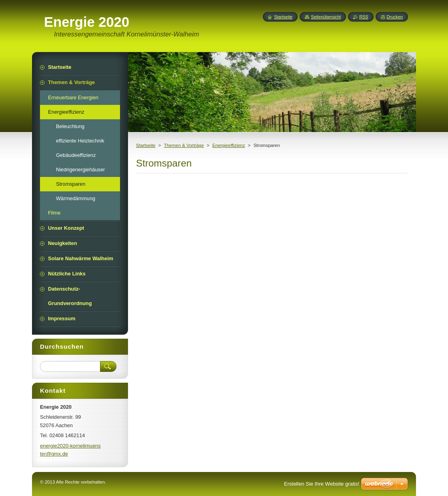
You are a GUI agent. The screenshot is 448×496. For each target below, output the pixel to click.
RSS (364, 17)
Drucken (395, 17)
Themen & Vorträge (184, 145)
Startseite (146, 145)
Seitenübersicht (326, 17)
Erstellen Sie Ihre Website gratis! (322, 484)
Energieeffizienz (229, 145)
